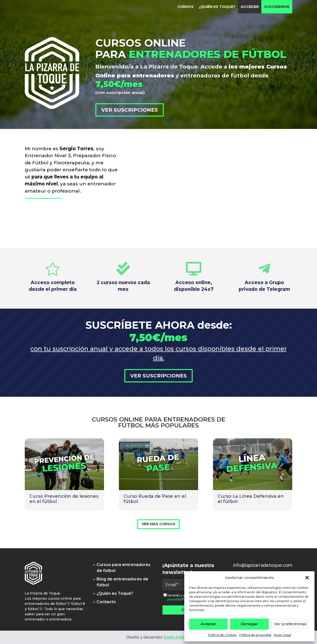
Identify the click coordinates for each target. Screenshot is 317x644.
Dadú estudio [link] (177, 637)
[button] (307, 578)
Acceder (250, 7)
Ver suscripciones (130, 110)
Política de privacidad (255, 635)
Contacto (106, 602)
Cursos (186, 7)
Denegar (249, 624)
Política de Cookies (222, 635)
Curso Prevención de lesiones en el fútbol (64, 499)
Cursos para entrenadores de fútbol (124, 568)
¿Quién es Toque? (217, 7)
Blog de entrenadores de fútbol (122, 582)
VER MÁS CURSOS (158, 524)
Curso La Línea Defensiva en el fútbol (251, 499)
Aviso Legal (282, 635)
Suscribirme (277, 7)
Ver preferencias (290, 624)
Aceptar (208, 624)
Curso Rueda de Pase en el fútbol (155, 499)
